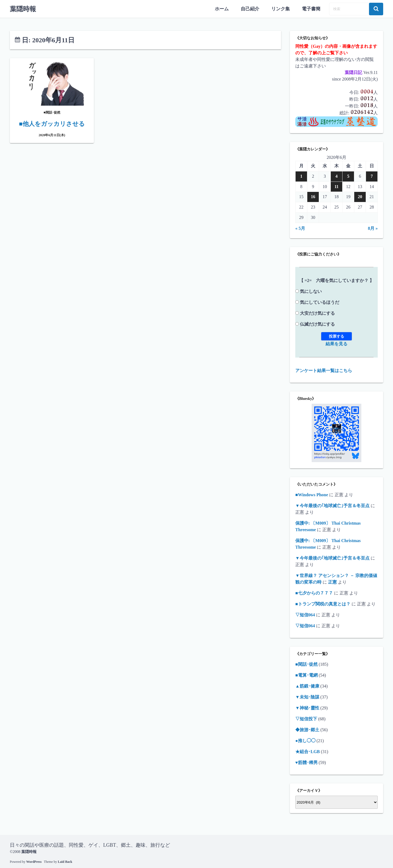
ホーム (225, 9)
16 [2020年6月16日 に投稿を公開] (313, 196)
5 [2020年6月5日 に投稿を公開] (348, 176)
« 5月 (300, 228)
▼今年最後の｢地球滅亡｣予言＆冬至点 (332, 505)
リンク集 (282, 9)
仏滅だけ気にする (317, 324)
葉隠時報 (23, 9)
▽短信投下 (306, 719)
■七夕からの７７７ (314, 593)
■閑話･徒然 (306, 664)
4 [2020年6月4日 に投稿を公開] (337, 176)
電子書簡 (312, 9)
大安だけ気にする (317, 313)
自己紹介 (253, 9)
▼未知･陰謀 (307, 697)
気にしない (311, 291)
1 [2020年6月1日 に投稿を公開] (301, 176)
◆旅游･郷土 (307, 729)
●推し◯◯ (305, 740)
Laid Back (65, 861)
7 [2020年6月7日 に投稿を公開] (372, 176)
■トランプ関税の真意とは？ (323, 604)
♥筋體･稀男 (306, 762)
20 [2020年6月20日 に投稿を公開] (360, 196)
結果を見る (337, 343)
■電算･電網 (306, 675)
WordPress (34, 861)
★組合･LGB (308, 751)
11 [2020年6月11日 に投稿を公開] (336, 186)
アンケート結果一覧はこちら (324, 370)
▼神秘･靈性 (307, 708)
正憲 (332, 582)
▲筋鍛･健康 (307, 686)
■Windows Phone (312, 494)
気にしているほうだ (320, 302)
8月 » (373, 228)
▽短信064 (305, 615)
